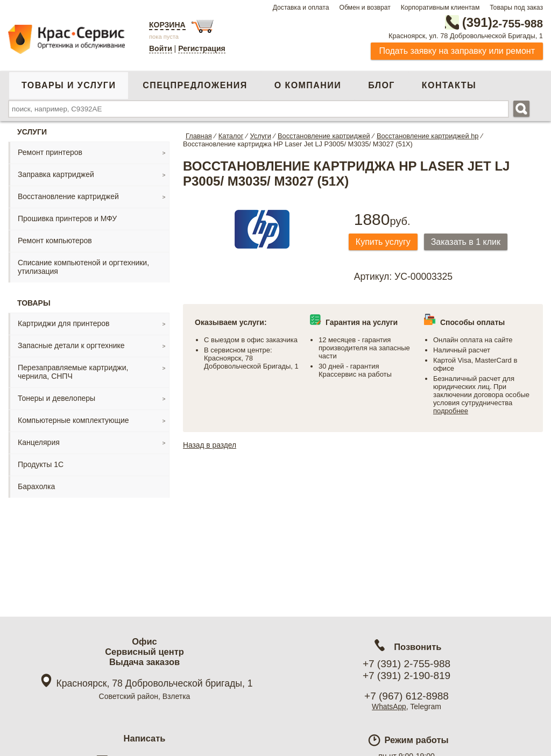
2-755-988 (489, 23)
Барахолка (36, 486)
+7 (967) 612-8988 (407, 696)
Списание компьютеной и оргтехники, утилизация (83, 267)
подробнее (451, 411)
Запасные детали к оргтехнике (71, 345)
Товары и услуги (69, 85)
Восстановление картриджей (68, 196)
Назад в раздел (210, 446)
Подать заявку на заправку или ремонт (457, 51)
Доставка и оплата (301, 8)
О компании (308, 85)
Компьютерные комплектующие (73, 420)
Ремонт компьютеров (55, 241)
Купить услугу (384, 242)
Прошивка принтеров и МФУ (67, 218)
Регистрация (202, 48)
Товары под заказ (516, 8)
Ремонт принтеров (50, 152)
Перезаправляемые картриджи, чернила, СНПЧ (73, 372)
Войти (161, 48)
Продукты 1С (41, 464)
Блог (382, 85)
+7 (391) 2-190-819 (407, 676)
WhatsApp (389, 706)
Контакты (449, 85)
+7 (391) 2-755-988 (407, 664)
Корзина (167, 25)
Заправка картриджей (56, 174)
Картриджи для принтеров (63, 323)
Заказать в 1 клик (468, 242)
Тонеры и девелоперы (56, 398)
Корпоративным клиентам (440, 8)
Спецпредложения (195, 85)
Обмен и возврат (365, 8)
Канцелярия (39, 442)
